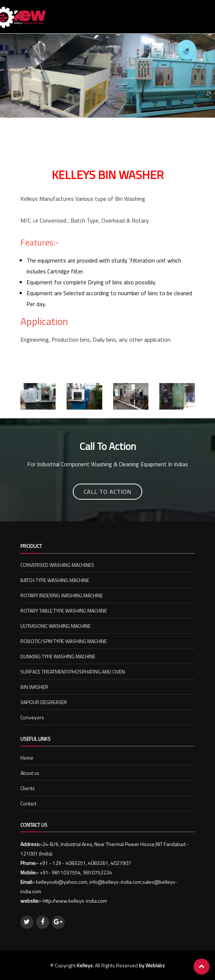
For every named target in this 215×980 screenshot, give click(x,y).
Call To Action (107, 492)
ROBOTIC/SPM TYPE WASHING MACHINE (64, 641)
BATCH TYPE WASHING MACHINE (55, 580)
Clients (28, 788)
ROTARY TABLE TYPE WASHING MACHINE (64, 611)
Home (27, 758)
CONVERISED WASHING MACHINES (57, 565)
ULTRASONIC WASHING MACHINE (55, 626)
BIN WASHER (34, 687)
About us (30, 773)
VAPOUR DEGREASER (44, 702)
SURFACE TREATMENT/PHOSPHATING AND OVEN (73, 672)
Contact (28, 803)
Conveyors (32, 717)
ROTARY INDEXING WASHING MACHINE (62, 595)
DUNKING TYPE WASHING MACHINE (58, 656)
